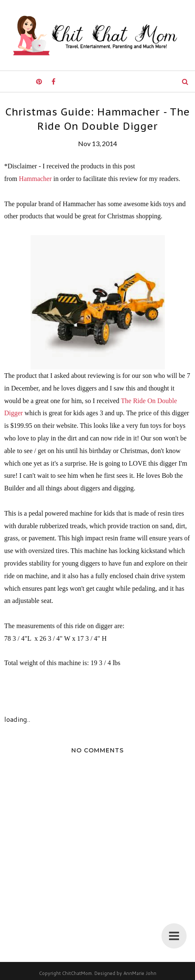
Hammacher (35, 179)
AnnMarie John (140, 973)
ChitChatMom (77, 973)
